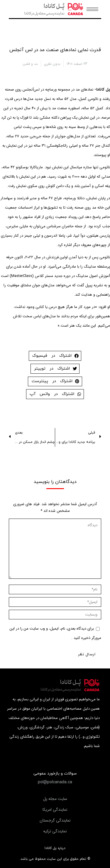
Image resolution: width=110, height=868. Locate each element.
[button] (55, 782)
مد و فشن (30, 64)
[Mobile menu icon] (92, 9)
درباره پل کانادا (55, 848)
